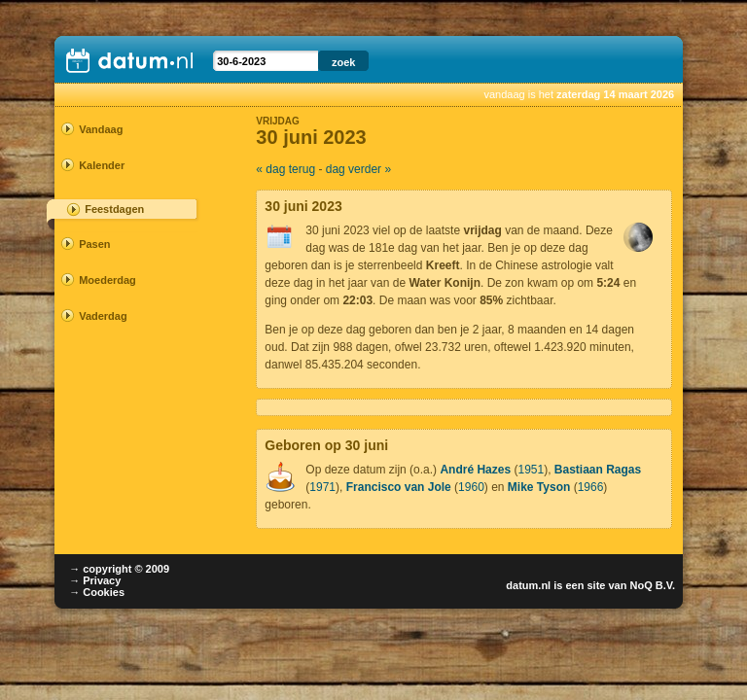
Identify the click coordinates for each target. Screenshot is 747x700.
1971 (322, 487)
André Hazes (475, 470)
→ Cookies (97, 592)
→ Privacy (95, 580)
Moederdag (107, 280)
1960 (471, 487)
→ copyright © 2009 (119, 569)
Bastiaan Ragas (598, 470)
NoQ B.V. (652, 585)
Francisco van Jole (399, 487)
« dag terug (285, 169)
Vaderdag (103, 316)
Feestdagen (114, 209)
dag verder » (358, 169)
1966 (591, 487)
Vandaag (101, 129)
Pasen (94, 244)
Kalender (102, 165)
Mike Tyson (539, 487)
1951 (531, 470)
